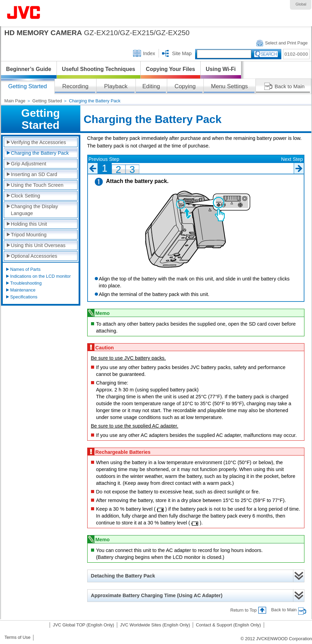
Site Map (182, 53)
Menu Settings (229, 86)
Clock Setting (26, 196)
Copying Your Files (170, 69)
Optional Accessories (34, 256)
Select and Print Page (286, 43)
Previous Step (104, 159)
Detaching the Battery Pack (123, 576)
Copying (185, 86)
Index (149, 53)
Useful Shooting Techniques (99, 69)
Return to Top (244, 610)
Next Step (292, 159)
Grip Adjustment (29, 164)
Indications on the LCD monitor (41, 276)
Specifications (24, 297)
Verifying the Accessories (39, 142)
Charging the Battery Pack (40, 153)
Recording (75, 86)
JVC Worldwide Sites (155, 625)
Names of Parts (26, 269)
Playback (116, 86)
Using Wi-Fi (221, 69)
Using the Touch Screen (37, 185)
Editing (151, 86)
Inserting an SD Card (34, 174)
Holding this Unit (29, 224)
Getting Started (47, 101)
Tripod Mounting (29, 235)
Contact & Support (228, 625)
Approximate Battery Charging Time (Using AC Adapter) (157, 595)
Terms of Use (17, 637)
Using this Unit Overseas (38, 245)
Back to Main (290, 86)
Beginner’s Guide (29, 69)
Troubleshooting (26, 283)
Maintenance (23, 290)
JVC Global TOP (83, 625)
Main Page (15, 101)
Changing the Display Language (35, 210)
